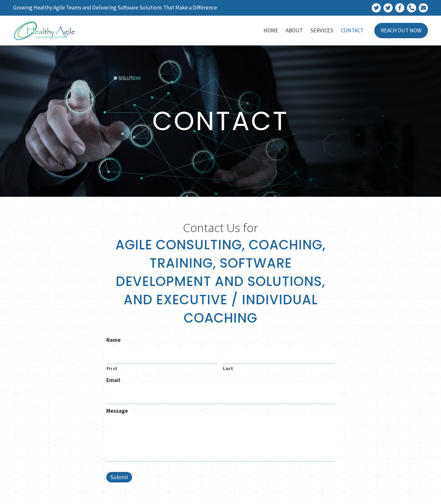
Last (228, 367)
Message (117, 408)
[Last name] (279, 354)
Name (113, 340)
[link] (271, 31)
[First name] (162, 354)
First (112, 367)
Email (113, 378)
